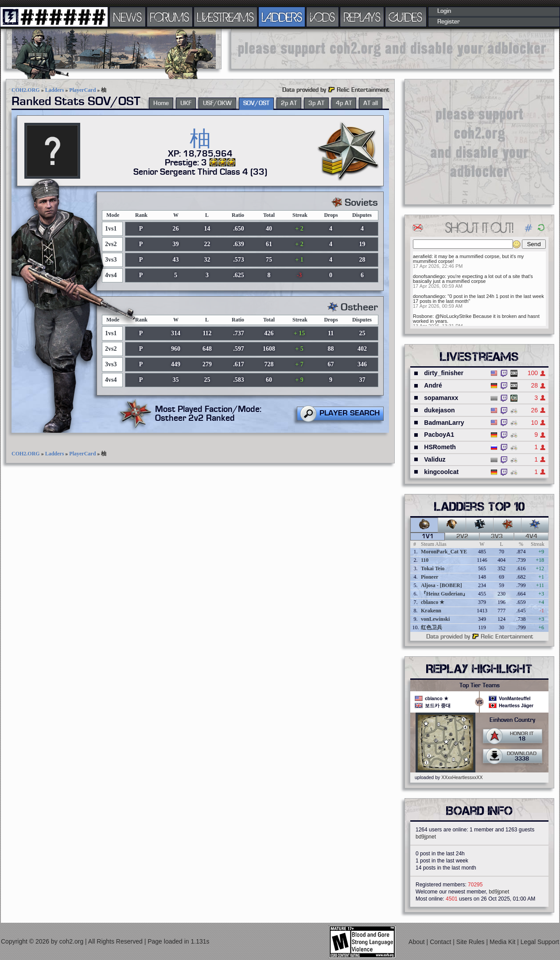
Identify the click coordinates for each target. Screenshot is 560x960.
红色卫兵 (432, 627)
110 (425, 560)
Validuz (435, 459)
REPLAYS (362, 17)
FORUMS (170, 17)
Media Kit (503, 941)
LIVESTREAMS (226, 17)
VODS (323, 17)
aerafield (422, 256)
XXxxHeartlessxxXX (462, 777)
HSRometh (440, 447)
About (417, 941)
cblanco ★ (433, 602)
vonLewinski (435, 619)
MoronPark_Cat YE (444, 552)
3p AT (316, 103)
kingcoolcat (441, 472)
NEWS (128, 17)
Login (444, 11)
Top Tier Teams (480, 686)
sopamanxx (441, 398)
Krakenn (431, 611)
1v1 (428, 537)
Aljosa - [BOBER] (441, 585)
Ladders (55, 90)
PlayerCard (82, 90)
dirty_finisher (444, 373)
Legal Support (540, 941)
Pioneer (430, 577)
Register (449, 22)
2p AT (289, 103)
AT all (371, 103)
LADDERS (282, 17)
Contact (441, 941)
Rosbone (423, 316)
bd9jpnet (426, 837)
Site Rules (471, 941)
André (433, 385)
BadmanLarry (444, 423)
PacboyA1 (439, 435)
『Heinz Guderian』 (444, 594)
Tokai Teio (433, 568)
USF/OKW (217, 103)
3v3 (497, 537)
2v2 (462, 537)
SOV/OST (256, 103)
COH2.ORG (26, 90)
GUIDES (406, 17)
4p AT (344, 103)
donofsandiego (429, 276)
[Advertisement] (393, 49)
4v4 (531, 537)
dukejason (439, 410)
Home (161, 103)
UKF (186, 103)
